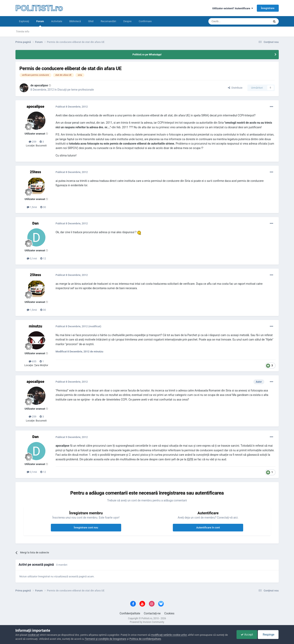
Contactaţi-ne (152, 613)
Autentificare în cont (208, 528)
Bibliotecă (75, 21)
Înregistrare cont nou (86, 528)
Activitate (57, 21)
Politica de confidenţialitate (145, 639)
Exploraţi (24, 21)
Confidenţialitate (130, 613)
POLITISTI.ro (39, 8)
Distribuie (235, 88)
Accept (247, 635)
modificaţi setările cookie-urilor (169, 635)
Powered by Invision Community (147, 622)
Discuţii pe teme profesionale (76, 90)
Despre (128, 21)
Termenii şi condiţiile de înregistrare (105, 639)
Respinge (268, 635)
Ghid (91, 21)
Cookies (169, 613)
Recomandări (108, 21)
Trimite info (23, 32)
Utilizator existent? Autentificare (233, 8)
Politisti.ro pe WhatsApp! (147, 54)
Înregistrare (268, 8)
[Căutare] (228, 21)
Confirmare (145, 21)
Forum (40, 23)
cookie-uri (33, 635)
